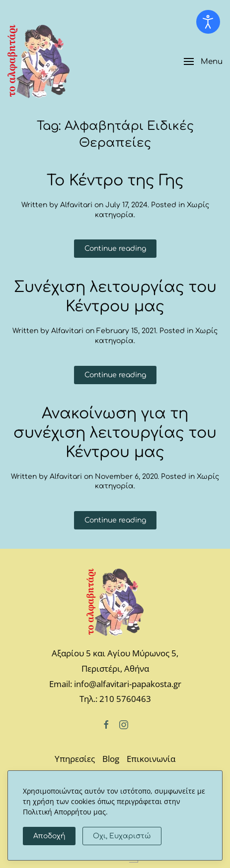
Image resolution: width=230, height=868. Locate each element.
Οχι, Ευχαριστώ (122, 836)
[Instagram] (124, 724)
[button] (203, 62)
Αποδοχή (49, 836)
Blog (111, 759)
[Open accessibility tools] (208, 22)
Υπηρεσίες (75, 759)
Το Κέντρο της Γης (115, 181)
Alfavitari (76, 205)
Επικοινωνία (151, 759)
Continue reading (115, 249)
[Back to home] (38, 61)
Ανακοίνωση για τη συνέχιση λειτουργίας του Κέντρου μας (115, 433)
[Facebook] (106, 724)
